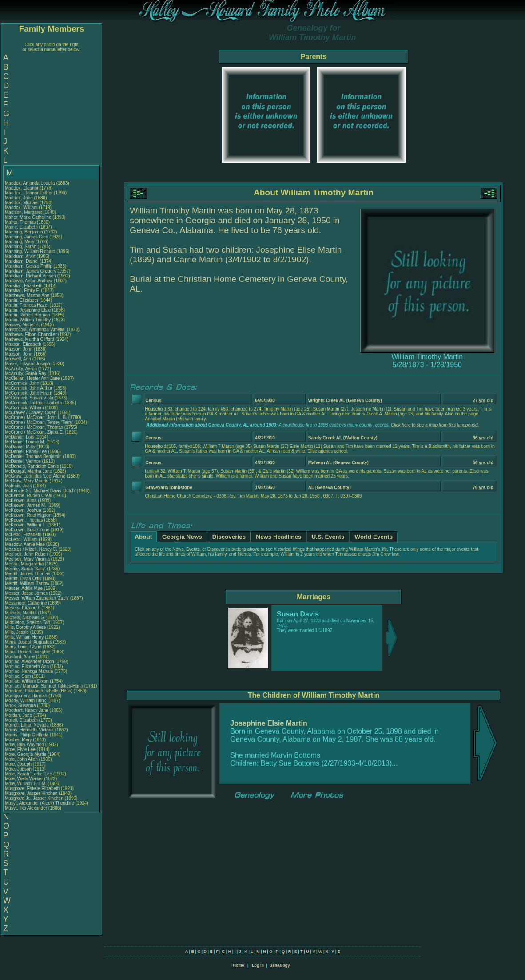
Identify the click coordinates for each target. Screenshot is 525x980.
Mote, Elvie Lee (20, 749)
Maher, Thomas (21, 222)
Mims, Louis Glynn (23, 647)
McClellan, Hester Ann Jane (32, 378)
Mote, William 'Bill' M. (26, 784)
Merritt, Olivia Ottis (23, 579)
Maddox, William (22, 207)
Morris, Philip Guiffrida (27, 735)
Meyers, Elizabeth (23, 608)
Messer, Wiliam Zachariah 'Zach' (37, 598)
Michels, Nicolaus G (24, 618)
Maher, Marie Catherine (28, 217)
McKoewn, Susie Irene (27, 530)
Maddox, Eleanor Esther (29, 193)
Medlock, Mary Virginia (27, 559)
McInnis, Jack (19, 486)
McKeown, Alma (21, 500)
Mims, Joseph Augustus (28, 642)
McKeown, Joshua (24, 510)
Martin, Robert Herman (28, 315)
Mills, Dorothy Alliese (25, 627)
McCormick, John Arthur (29, 388)
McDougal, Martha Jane (28, 471)
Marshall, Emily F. (22, 290)
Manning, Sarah (21, 247)
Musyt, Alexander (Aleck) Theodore (40, 803)
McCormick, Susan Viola (29, 398)
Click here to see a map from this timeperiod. (435, 425)
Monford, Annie (20, 657)
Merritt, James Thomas (28, 574)
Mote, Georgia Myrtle (26, 754)
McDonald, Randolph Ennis (32, 466)
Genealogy (280, 965)
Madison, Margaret (24, 212)
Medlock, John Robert (26, 554)
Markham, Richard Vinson (30, 276)
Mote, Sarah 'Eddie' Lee (28, 774)
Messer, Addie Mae (24, 588)
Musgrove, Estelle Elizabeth (32, 788)
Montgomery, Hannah (27, 696)
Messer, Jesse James (26, 593)
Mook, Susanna (21, 705)
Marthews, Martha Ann (27, 295)
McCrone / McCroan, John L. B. (36, 417)
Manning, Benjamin (24, 232)
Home (238, 965)
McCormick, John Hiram (29, 393)
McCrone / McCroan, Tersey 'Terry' (40, 422)
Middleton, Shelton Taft (28, 622)
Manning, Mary (20, 242)
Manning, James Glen (26, 237)
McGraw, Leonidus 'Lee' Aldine (35, 476)
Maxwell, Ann (19, 359)
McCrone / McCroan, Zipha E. (34, 432)
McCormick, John (23, 383)
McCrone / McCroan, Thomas (35, 427)
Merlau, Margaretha (25, 564)
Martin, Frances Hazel (27, 305)
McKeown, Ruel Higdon (28, 515)
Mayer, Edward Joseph (28, 364)
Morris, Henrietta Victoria (29, 730)
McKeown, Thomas (24, 520)
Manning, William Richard (30, 251)
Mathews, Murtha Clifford (30, 339)
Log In (258, 965)
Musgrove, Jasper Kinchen (31, 793)
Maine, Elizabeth (22, 227)
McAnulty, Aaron (22, 369)
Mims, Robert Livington (28, 652)
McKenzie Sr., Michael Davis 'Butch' (40, 491)
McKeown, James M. (26, 505)
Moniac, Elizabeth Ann (27, 666)
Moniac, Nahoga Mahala (29, 671)
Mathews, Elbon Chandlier (31, 334)
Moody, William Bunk (26, 701)
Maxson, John (19, 349)
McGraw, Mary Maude (27, 481)
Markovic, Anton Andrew (29, 281)
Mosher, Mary (19, 740)
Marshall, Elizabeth (24, 286)
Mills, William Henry (24, 637)
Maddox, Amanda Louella (30, 183)
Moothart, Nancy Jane (27, 710)
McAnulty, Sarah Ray (26, 373)
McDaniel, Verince (23, 461)
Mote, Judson (19, 769)
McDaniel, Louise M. (25, 442)
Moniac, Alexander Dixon (30, 662)
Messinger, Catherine (26, 603)
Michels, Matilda (21, 613)
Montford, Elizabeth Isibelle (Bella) (39, 691)
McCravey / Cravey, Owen (31, 413)
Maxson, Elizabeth (24, 344)
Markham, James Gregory (31, 271)
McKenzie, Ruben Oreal (28, 496)
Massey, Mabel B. (22, 325)
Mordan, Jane (19, 715)
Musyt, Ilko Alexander (26, 808)
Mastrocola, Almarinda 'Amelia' (36, 330)
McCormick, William (25, 408)
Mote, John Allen (21, 759)
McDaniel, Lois (20, 437)
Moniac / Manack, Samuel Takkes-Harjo (44, 686)
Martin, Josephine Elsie (28, 310)
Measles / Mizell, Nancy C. (31, 549)
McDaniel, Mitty (21, 447)
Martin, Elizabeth (22, 300)
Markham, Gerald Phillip (29, 266)
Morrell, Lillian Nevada (27, 725)
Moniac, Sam (18, 676)
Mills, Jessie (18, 632)
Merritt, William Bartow (27, 583)
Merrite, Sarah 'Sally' (26, 569)
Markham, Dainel (22, 261)
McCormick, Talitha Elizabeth (33, 403)
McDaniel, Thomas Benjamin (33, 456)
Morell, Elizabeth (22, 720)
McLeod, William (22, 539)
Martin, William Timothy (28, 320)
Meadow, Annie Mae (25, 544)
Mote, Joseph (19, 764)
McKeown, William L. (26, 525)
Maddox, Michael (22, 203)
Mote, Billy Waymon (24, 745)
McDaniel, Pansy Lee (26, 452)
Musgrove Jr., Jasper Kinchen (34, 798)
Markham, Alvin (21, 256)
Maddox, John (20, 198)
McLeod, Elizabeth (24, 535)
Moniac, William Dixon (27, 681)
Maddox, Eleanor (22, 188)
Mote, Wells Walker (24, 779)
